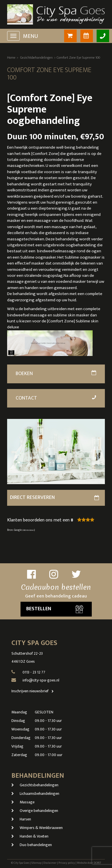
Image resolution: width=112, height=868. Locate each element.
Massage (23, 802)
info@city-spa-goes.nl (41, 680)
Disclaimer (50, 863)
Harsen (21, 819)
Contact (56, 398)
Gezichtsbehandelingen (36, 58)
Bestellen (55, 609)
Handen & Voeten (30, 836)
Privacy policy (67, 863)
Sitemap (36, 863)
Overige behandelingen (35, 811)
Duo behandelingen (32, 845)
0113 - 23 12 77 (34, 672)
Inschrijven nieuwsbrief (34, 691)
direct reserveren (55, 498)
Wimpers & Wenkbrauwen (37, 828)
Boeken (56, 374)
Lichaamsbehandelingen (35, 794)
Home (11, 58)
